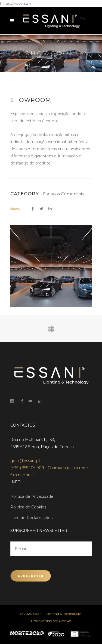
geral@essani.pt (25, 461)
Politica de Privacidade (32, 496)
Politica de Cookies (28, 507)
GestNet (65, 621)
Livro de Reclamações (31, 518)
